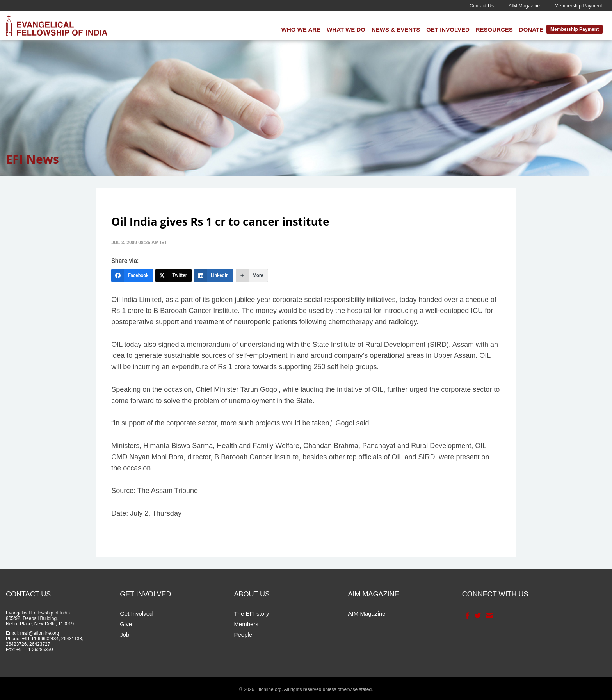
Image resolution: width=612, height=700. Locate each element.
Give (126, 624)
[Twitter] (173, 275)
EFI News (32, 159)
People (243, 635)
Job (125, 635)
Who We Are (301, 29)
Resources (494, 29)
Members (246, 624)
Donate (531, 29)
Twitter (477, 616)
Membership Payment (578, 6)
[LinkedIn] (214, 275)
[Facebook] (132, 275)
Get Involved (448, 29)
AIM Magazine (524, 6)
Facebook (467, 616)
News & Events (396, 29)
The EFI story (251, 613)
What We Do (346, 29)
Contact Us (482, 6)
